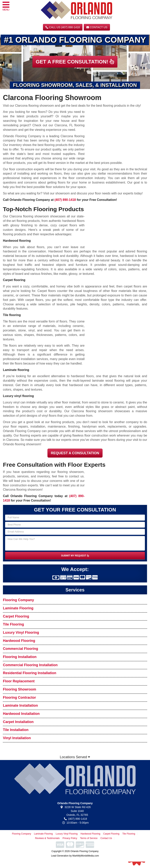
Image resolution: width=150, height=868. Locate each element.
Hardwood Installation (21, 714)
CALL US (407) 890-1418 (63, 27)
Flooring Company (18, 600)
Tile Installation (16, 730)
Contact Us (97, 27)
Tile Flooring (13, 624)
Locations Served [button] (75, 757)
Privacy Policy (70, 838)
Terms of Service (89, 838)
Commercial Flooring (21, 649)
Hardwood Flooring (19, 641)
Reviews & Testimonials (47, 838)
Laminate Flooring (18, 608)
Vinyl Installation (17, 738)
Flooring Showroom (20, 689)
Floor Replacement (19, 681)
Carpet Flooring (16, 616)
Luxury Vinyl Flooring (21, 633)
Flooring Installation (20, 657)
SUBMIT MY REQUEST (75, 556)
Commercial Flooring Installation (30, 665)
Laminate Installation (20, 705)
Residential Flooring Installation (30, 673)
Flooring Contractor (19, 698)
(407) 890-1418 (65, 200)
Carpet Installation (18, 722)
